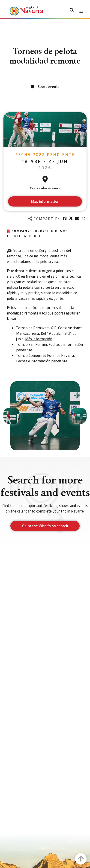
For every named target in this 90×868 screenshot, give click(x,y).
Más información (39, 339)
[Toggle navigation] (81, 11)
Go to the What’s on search (45, 526)
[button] (12, 416)
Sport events (49, 86)
